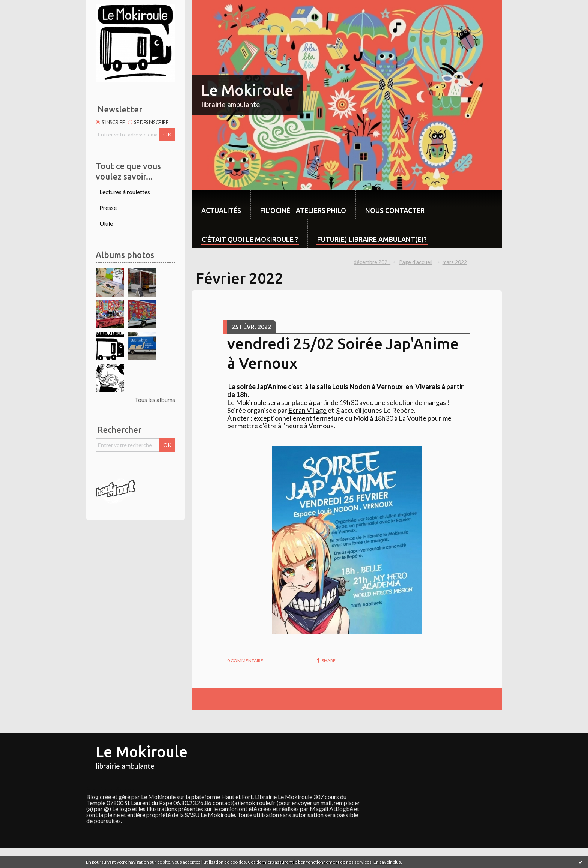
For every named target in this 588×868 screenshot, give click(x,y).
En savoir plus (387, 862)
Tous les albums (155, 400)
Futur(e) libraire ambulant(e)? (372, 239)
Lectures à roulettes (125, 192)
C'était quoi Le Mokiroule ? (250, 239)
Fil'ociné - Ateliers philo (303, 210)
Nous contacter (395, 210)
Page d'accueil (416, 262)
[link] (408, 387)
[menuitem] (221, 205)
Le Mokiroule (247, 90)
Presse (108, 208)
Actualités (221, 210)
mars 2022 (455, 262)
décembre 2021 (372, 262)
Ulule (106, 223)
